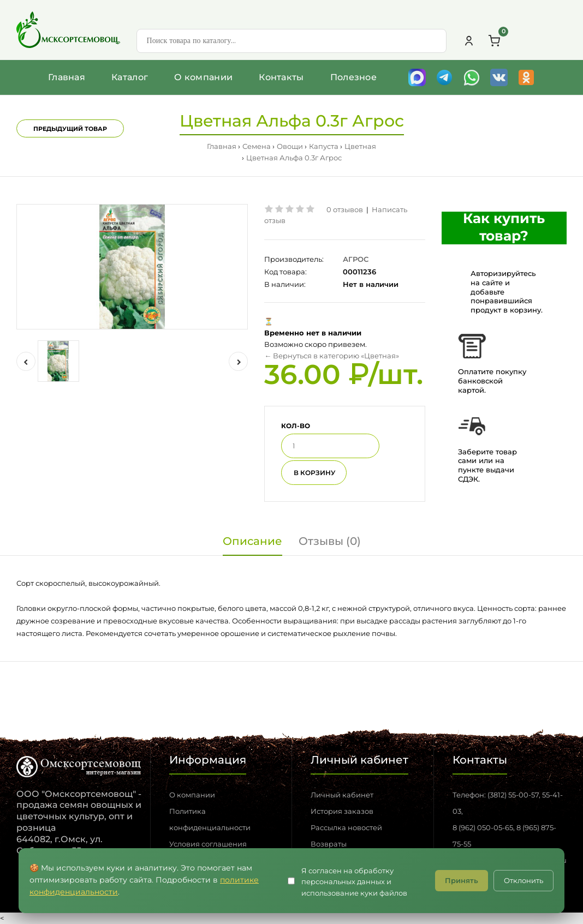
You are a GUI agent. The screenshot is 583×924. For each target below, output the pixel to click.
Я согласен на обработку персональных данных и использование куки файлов (354, 882)
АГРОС (356, 259)
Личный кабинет (342, 795)
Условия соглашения (208, 844)
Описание (252, 541)
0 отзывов (345, 209)
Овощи (290, 146)
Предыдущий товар (70, 129)
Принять (462, 880)
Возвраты (329, 844)
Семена (257, 146)
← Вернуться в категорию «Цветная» (332, 356)
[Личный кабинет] (469, 41)
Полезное (353, 77)
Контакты (281, 77)
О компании (203, 77)
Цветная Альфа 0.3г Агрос (294, 158)
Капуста (324, 146)
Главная (67, 77)
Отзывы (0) (330, 541)
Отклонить (523, 880)
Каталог (130, 77)
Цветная (360, 146)
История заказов (342, 811)
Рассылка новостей (346, 827)
